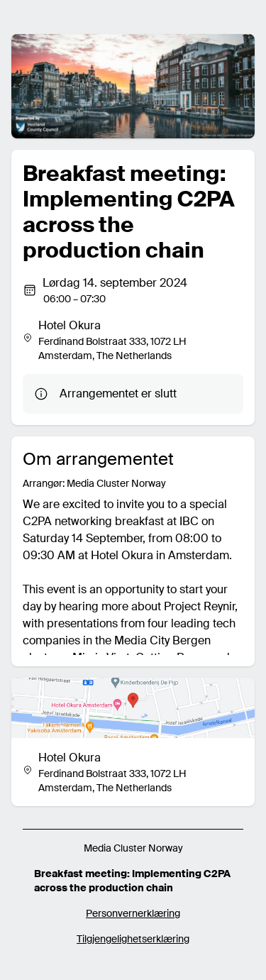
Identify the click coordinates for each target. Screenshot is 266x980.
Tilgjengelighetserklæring (133, 939)
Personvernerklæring (133, 913)
